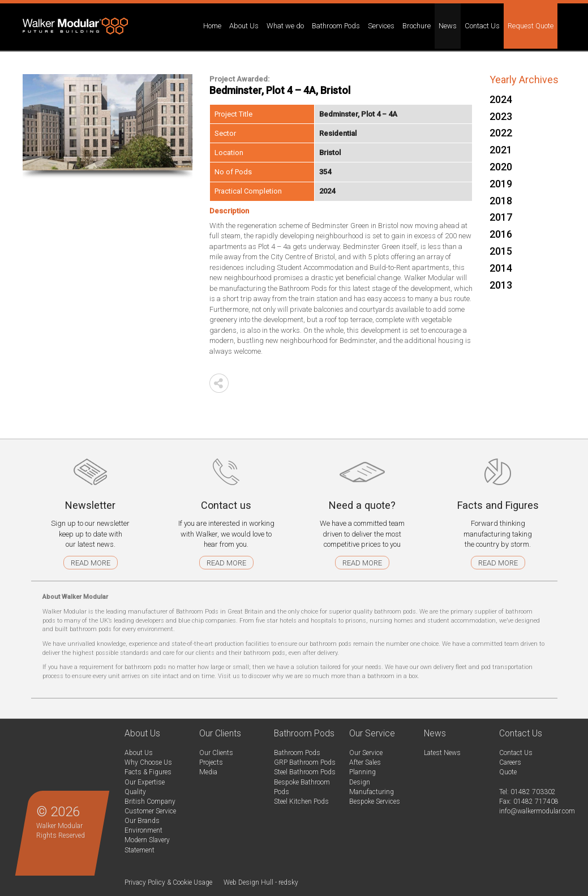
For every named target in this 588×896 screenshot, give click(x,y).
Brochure (417, 26)
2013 (501, 285)
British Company (150, 801)
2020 (501, 167)
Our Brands (142, 821)
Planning (362, 772)
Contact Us (516, 753)
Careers (510, 762)
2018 (501, 201)
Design (360, 782)
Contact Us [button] (482, 26)
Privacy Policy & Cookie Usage (168, 882)
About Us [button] (244, 26)
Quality (135, 792)
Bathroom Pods (297, 753)
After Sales (365, 762)
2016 (501, 234)
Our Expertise (145, 782)
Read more (91, 563)
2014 (501, 268)
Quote (508, 772)
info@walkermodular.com (537, 811)
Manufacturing (372, 792)
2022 (501, 133)
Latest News (442, 753)
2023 (501, 116)
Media (208, 772)
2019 (501, 184)
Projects (211, 762)
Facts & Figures (148, 772)
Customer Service (150, 811)
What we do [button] (285, 26)
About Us (139, 753)
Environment (143, 830)
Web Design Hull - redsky (261, 882)
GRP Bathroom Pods (305, 762)
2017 (501, 217)
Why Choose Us (148, 762)
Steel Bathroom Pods (305, 772)
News (448, 26)
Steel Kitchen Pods (301, 801)
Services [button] (381, 26)
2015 (501, 251)
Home (212, 26)
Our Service (366, 753)
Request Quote (531, 26)
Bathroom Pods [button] (336, 26)
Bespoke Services (375, 801)
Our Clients (216, 753)
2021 (501, 150)
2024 (501, 99)
